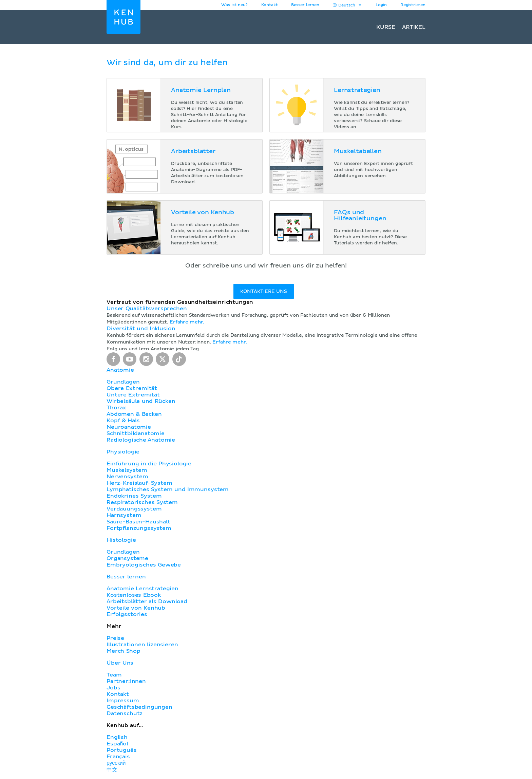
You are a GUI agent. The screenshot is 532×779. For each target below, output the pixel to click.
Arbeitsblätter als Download (147, 601)
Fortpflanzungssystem (139, 528)
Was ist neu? (234, 5)
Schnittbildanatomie (136, 433)
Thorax (116, 408)
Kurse (386, 27)
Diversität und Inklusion (141, 329)
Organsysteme (127, 558)
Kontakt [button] (270, 5)
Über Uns (120, 663)
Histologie (121, 540)
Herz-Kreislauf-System (139, 483)
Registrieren (413, 5)
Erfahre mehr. (187, 322)
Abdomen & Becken (134, 414)
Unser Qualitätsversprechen (147, 309)
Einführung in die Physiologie (149, 464)
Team (114, 675)
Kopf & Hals (123, 421)
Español (117, 744)
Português (122, 750)
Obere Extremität (132, 388)
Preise (115, 638)
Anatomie (120, 370)
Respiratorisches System (142, 502)
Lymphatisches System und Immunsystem (168, 489)
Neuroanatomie (129, 427)
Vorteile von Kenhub (136, 608)
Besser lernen (305, 5)
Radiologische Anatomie (141, 440)
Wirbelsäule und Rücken (141, 401)
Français (118, 757)
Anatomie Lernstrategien (142, 589)
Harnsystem (124, 515)
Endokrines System (134, 496)
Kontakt (118, 694)
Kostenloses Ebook (134, 595)
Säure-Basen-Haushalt (138, 522)
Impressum (123, 701)
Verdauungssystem (134, 509)
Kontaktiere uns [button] (263, 292)
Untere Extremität (133, 395)
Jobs (113, 688)
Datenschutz (125, 713)
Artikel (414, 27)
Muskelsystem (127, 470)
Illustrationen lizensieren (142, 645)
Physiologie (123, 452)
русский (116, 763)
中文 (112, 770)
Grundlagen (123, 382)
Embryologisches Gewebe (144, 565)
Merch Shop (123, 651)
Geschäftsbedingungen (139, 707)
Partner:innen (126, 681)
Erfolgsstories (127, 614)
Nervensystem (127, 477)
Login (381, 5)
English (117, 737)
